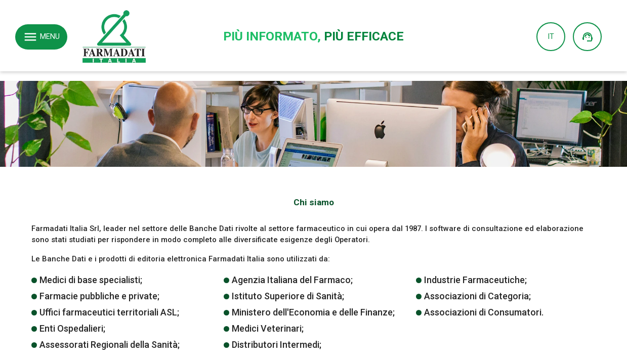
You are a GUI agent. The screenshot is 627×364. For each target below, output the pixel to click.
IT (551, 36)
